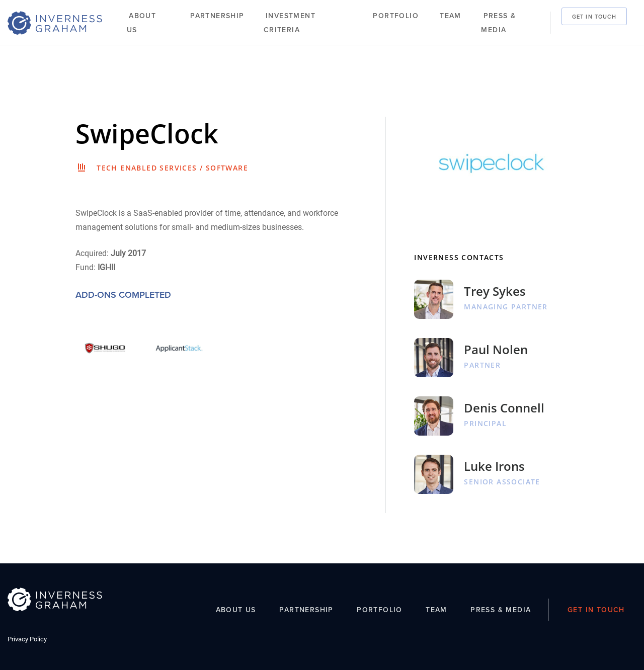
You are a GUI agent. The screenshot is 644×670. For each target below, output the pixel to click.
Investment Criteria (290, 23)
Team (451, 16)
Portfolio (396, 16)
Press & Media (498, 23)
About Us (141, 23)
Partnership (217, 16)
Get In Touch (594, 16)
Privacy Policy (27, 639)
